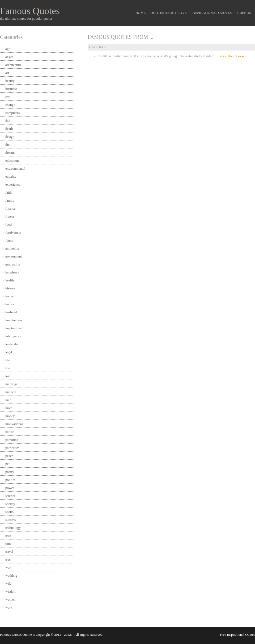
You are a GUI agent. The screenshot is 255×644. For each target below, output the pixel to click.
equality (11, 176)
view (241, 56)
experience (13, 184)
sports (9, 512)
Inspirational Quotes (212, 13)
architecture (13, 65)
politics (10, 480)
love (8, 376)
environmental (15, 169)
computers (12, 113)
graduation (13, 264)
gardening (12, 248)
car (7, 97)
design (10, 137)
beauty (10, 81)
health (10, 280)
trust (8, 560)
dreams (10, 153)
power (10, 488)
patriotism (12, 448)
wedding (11, 576)
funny (9, 240)
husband (11, 312)
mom (9, 408)
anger (9, 57)
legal (9, 352)
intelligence (13, 336)
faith (8, 192)
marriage (11, 384)
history (10, 288)
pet (7, 464)
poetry (10, 472)
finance (10, 208)
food (8, 224)
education (12, 161)
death (9, 129)
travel (9, 552)
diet (8, 145)
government (14, 256)
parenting (12, 440)
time (8, 544)
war (8, 568)
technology (13, 528)
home (9, 296)
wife (8, 583)
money (10, 416)
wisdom (11, 591)
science (10, 496)
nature (10, 432)
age (8, 49)
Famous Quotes (30, 11)
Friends (244, 13)
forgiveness (13, 232)
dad (8, 121)
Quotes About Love (169, 13)
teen (8, 536)
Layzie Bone (226, 56)
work (9, 607)
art (7, 73)
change (10, 105)
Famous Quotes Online (16, 635)
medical (11, 392)
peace (9, 456)
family (10, 200)
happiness (12, 272)
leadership (12, 344)
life (8, 360)
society (10, 504)
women (10, 599)
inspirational (14, 328)
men (8, 400)
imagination (14, 320)
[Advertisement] (171, 103)
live (8, 368)
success (10, 520)
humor (10, 304)
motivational (14, 424)
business (11, 89)
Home (141, 13)
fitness (10, 216)
